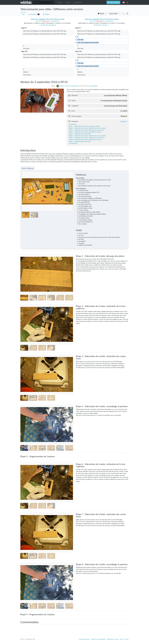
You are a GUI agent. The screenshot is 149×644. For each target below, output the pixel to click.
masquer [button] (123, 121)
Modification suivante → (102, 25)
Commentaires (33, 14)
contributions (54, 21)
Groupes (68, 2)
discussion (46, 21)
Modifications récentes (113, 639)
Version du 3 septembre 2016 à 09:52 (97, 19)
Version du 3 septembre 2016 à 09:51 (43, 19)
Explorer (60, 2)
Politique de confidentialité (98, 639)
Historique (46, 14)
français (124, 2)
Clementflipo (94, 86)
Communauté (78, 2)
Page (23, 14)
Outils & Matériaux (28, 168)
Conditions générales (84, 639)
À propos (126, 639)
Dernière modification (73, 86)
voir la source (60, 19)
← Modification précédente (47, 25)
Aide (121, 639)
